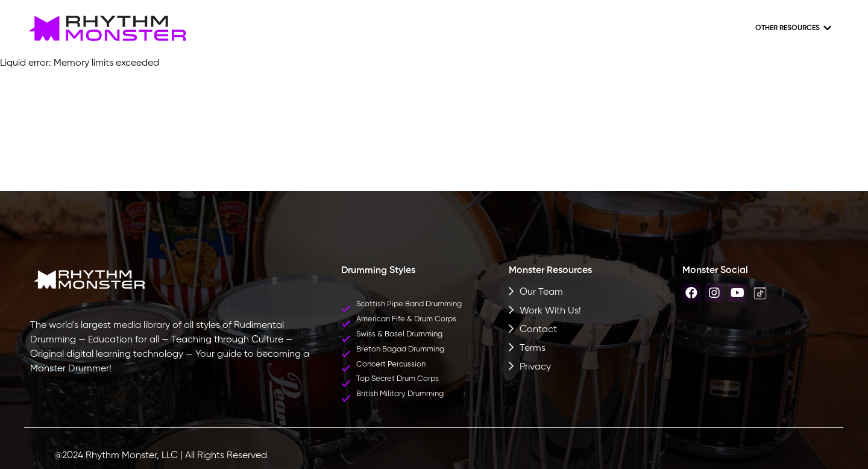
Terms (533, 348)
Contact (538, 330)
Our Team (541, 292)
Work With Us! (550, 311)
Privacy (535, 367)
